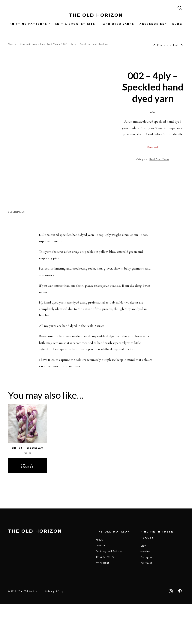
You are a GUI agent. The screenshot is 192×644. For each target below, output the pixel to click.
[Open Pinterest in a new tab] (18, 7)
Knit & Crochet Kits (75, 24)
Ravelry (145, 592)
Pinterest (146, 603)
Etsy (143, 586)
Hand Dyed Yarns (50, 44)
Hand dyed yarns (117, 24)
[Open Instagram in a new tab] (11, 7)
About (99, 580)
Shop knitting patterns (22, 44)
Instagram (146, 597)
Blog (177, 24)
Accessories (153, 24)
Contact (101, 586)
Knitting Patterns (30, 24)
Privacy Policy (105, 597)
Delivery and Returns (109, 591)
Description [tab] (16, 252)
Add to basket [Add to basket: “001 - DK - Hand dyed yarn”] (27, 506)
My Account (103, 603)
